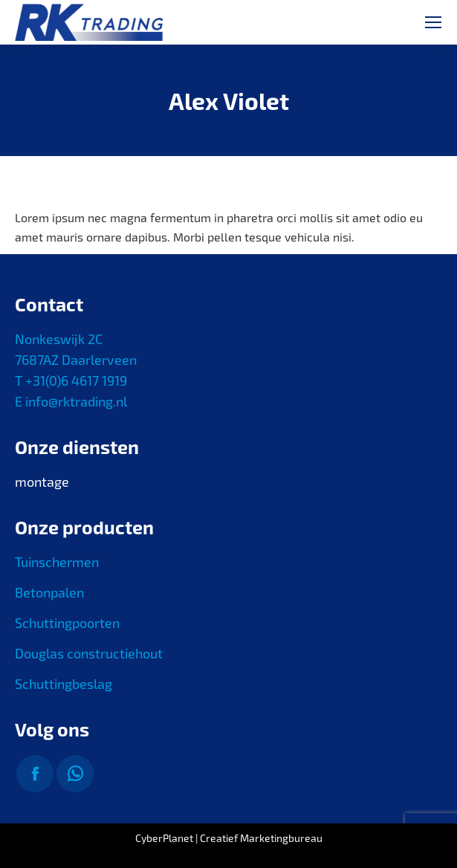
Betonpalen (49, 592)
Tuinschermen (57, 562)
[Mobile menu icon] (433, 22)
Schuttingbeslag (64, 684)
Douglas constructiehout (89, 653)
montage (42, 482)
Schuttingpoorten (67, 623)
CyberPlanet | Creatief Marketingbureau (229, 838)
